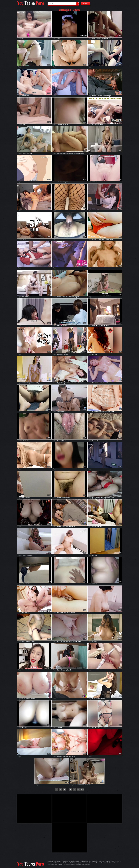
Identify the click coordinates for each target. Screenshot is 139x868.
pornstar (59, 498)
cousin (65, 325)
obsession (30, 555)
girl (63, 38)
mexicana (95, 325)
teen (23, 613)
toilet (23, 498)
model (103, 699)
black (59, 325)
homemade (105, 38)
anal (64, 498)
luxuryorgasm (75, 297)
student (80, 383)
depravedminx (109, 239)
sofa (23, 297)
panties (59, 297)
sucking (28, 383)
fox (93, 440)
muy (23, 727)
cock (104, 96)
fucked (94, 38)
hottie (29, 699)
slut (31, 153)
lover (90, 785)
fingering (64, 613)
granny (67, 182)
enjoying (103, 498)
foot (103, 239)
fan (108, 325)
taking (66, 124)
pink (80, 641)
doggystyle (60, 383)
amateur (95, 239)
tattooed (95, 96)
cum (94, 526)
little (70, 756)
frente (105, 325)
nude (94, 699)
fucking (69, 383)
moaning (75, 641)
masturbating (65, 641)
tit (66, 412)
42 (74, 789)
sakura (113, 412)
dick (28, 153)
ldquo (23, 96)
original (95, 641)
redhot (96, 440)
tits (93, 383)
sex (87, 785)
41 (71, 789)
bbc (63, 124)
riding (23, 383)
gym (65, 383)
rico (26, 727)
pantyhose (60, 354)
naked (59, 526)
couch (63, 526)
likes (63, 412)
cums (69, 297)
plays (73, 756)
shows (33, 699)
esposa (101, 325)
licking (98, 498)
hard (106, 383)
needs (109, 412)
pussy (59, 440)
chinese (59, 38)
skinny (27, 613)
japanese (75, 383)
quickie (111, 38)
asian (94, 584)
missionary (76, 153)
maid (58, 756)
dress (59, 670)
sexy (25, 699)
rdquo (27, 96)
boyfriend (95, 124)
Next (82, 789)
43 (78, 789)
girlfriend (64, 297)
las (22, 38)
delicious (111, 498)
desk (70, 670)
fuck (107, 96)
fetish (99, 239)
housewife (95, 412)
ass (97, 584)
